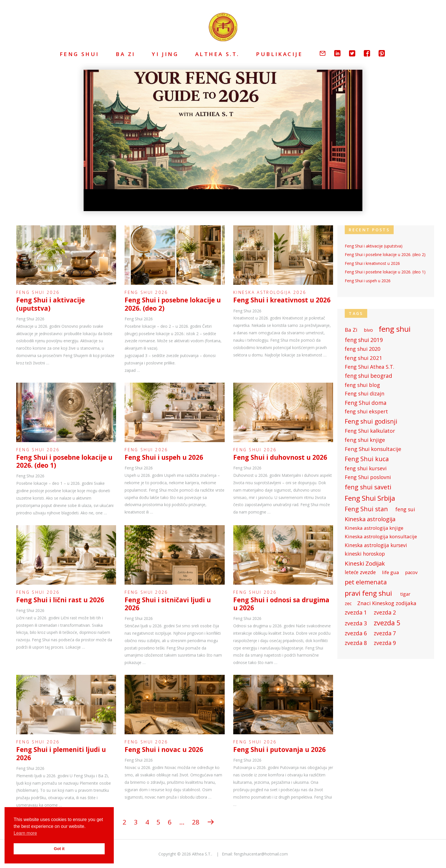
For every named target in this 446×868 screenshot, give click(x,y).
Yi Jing (165, 54)
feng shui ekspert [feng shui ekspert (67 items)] (366, 411)
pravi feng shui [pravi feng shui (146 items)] (368, 592)
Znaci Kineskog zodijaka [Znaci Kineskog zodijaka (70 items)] (387, 603)
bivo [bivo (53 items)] (368, 330)
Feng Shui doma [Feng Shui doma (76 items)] (366, 402)
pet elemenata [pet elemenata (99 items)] (366, 581)
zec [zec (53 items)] (348, 603)
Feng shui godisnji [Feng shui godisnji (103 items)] (371, 421)
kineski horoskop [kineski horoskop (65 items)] (365, 553)
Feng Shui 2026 (38, 292)
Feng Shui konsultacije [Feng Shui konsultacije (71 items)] (373, 448)
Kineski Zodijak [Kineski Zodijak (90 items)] (365, 563)
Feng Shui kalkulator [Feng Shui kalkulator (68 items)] (370, 430)
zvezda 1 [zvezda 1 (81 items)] (356, 612)
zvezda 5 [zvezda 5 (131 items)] (387, 622)
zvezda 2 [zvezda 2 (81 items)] (385, 612)
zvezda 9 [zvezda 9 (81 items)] (385, 642)
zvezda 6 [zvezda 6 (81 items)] (356, 633)
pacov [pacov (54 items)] (411, 572)
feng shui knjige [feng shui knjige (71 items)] (365, 439)
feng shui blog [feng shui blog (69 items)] (362, 384)
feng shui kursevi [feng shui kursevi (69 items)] (366, 468)
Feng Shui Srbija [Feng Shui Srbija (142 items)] (370, 497)
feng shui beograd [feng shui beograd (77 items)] (368, 375)
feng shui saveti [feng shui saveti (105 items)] (368, 486)
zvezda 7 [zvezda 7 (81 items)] (385, 633)
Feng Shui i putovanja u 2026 (279, 750)
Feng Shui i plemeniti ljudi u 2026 (61, 753)
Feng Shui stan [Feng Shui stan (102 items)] (366, 508)
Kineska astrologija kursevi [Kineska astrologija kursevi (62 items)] (376, 545)
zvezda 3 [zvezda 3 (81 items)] (356, 623)
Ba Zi (125, 54)
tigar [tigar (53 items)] (405, 594)
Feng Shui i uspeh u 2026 (164, 457)
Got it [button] (59, 849)
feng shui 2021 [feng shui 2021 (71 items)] (364, 357)
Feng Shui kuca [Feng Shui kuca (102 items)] (367, 458)
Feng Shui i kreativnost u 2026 (282, 300)
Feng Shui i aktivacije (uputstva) (50, 304)
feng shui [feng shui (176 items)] (395, 328)
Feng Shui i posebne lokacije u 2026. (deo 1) (64, 461)
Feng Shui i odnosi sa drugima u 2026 (281, 604)
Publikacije (279, 54)
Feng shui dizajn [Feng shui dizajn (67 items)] (365, 393)
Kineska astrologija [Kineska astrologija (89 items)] (370, 518)
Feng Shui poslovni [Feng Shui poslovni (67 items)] (368, 477)
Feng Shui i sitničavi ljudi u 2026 (168, 604)
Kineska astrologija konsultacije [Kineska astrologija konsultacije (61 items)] (381, 536)
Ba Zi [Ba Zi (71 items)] (351, 329)
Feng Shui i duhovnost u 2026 (280, 457)
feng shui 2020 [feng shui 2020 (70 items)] (363, 348)
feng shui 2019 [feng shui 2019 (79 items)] (364, 339)
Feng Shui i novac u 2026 (164, 750)
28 (196, 822)
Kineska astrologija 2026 (270, 292)
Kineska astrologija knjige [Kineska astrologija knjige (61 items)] (374, 527)
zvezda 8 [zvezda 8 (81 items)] (356, 642)
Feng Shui (80, 54)
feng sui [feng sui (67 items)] (405, 509)
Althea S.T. (217, 54)
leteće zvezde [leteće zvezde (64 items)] (360, 572)
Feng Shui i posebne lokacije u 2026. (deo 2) (173, 304)
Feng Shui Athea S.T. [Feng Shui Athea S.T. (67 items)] (369, 366)
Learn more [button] (25, 833)
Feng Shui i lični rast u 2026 (60, 600)
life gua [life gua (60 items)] (391, 572)
